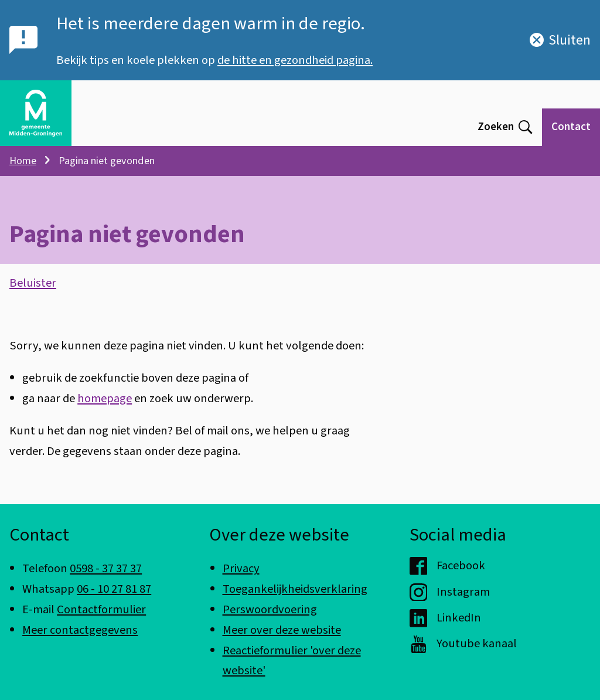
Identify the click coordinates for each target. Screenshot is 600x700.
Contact (571, 127)
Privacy (241, 568)
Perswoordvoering (270, 609)
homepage (105, 398)
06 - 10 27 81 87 (114, 589)
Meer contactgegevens (80, 630)
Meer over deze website (282, 630)
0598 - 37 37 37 (106, 568)
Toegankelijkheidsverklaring (295, 589)
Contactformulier (101, 609)
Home (23, 161)
